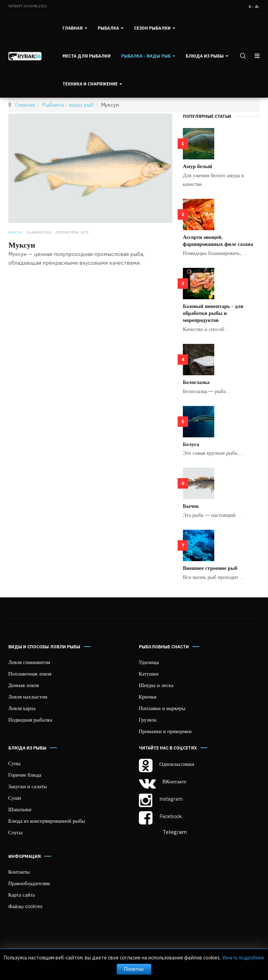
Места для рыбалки (87, 56)
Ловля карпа (22, 708)
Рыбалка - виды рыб (148, 56)
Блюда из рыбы (207, 56)
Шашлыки (20, 809)
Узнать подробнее (243, 958)
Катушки (149, 673)
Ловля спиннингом (29, 662)
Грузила (148, 719)
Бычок (191, 506)
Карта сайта (22, 895)
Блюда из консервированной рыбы (47, 821)
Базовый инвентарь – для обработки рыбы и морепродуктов (213, 313)
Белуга (191, 444)
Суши (15, 798)
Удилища (149, 662)
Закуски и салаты (28, 786)
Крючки (148, 696)
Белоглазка (196, 382)
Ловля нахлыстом (28, 696)
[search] (242, 56)
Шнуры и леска (156, 685)
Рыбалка (111, 28)
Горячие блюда (25, 775)
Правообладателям (29, 883)
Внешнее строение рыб (210, 568)
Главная (75, 28)
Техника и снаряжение (92, 84)
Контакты (19, 872)
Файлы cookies (25, 906)
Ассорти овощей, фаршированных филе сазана (218, 240)
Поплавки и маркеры (162, 708)
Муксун (22, 244)
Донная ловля (24, 685)
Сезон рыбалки (155, 28)
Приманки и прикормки (165, 731)
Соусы (16, 832)
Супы (14, 763)
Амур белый (198, 166)
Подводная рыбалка (30, 719)
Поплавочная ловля (30, 673)
